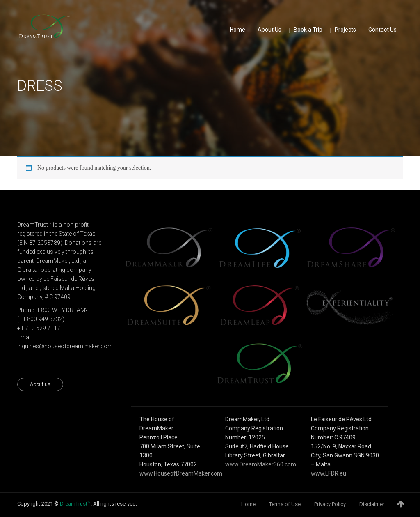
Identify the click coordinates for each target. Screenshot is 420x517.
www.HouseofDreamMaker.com (181, 473)
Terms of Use (285, 504)
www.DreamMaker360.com (261, 464)
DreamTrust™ (75, 504)
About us (40, 384)
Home (248, 504)
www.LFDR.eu (329, 473)
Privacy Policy (330, 504)
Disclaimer (372, 504)
